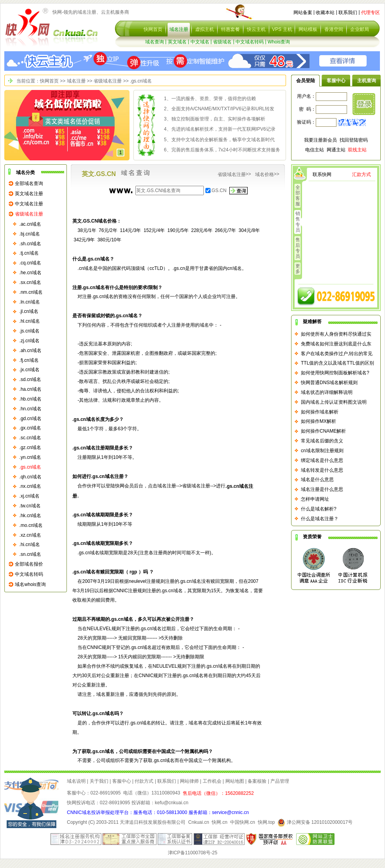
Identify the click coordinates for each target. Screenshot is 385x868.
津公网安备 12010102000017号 (315, 822)
